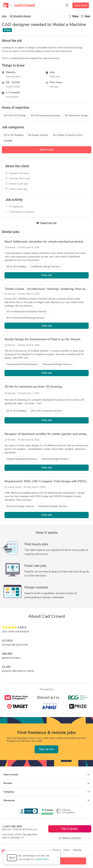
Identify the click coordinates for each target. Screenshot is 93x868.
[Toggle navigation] (8, 5)
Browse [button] (47, 783)
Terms (67, 850)
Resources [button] (47, 800)
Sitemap (77, 850)
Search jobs (47, 150)
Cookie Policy (42, 859)
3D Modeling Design (20, 16)
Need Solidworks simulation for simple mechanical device (44, 242)
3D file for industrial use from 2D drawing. (34, 387)
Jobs (4, 16)
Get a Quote (81, 5)
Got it (12, 858)
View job (46, 275)
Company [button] (47, 792)
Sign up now (46, 749)
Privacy (56, 850)
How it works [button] (47, 775)
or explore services (70, 838)
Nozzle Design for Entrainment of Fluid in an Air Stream (42, 340)
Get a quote (70, 829)
